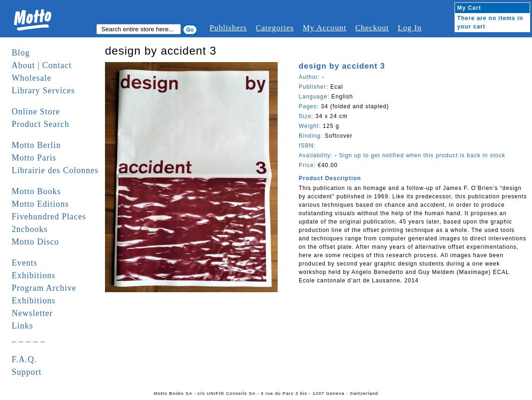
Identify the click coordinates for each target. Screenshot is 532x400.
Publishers (228, 28)
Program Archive (44, 288)
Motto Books (36, 191)
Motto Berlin (36, 145)
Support (27, 372)
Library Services (43, 91)
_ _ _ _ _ (28, 338)
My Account (325, 28)
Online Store (36, 112)
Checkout (372, 28)
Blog (21, 53)
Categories (275, 28)
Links (22, 326)
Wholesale (31, 78)
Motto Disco (35, 242)
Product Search (40, 124)
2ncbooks (30, 229)
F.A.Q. (24, 359)
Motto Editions (40, 204)
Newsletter (32, 313)
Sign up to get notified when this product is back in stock (422, 155)
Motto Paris (34, 158)
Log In (409, 28)
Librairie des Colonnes (55, 170)
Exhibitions (34, 275)
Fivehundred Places (49, 217)
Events (24, 263)
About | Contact (42, 65)
